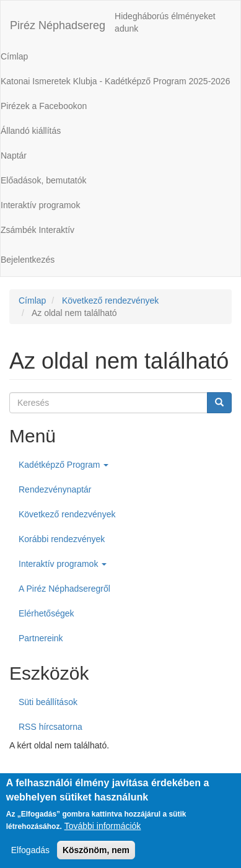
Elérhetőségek (46, 613)
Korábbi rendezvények (62, 539)
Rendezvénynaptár (55, 489)
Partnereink (41, 638)
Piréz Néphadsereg (58, 25)
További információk (103, 834)
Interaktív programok (63, 564)
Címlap (32, 300)
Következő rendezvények (110, 300)
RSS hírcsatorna (50, 727)
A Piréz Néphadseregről (64, 589)
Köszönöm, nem (96, 858)
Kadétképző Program (64, 465)
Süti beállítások (48, 702)
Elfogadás (30, 858)
